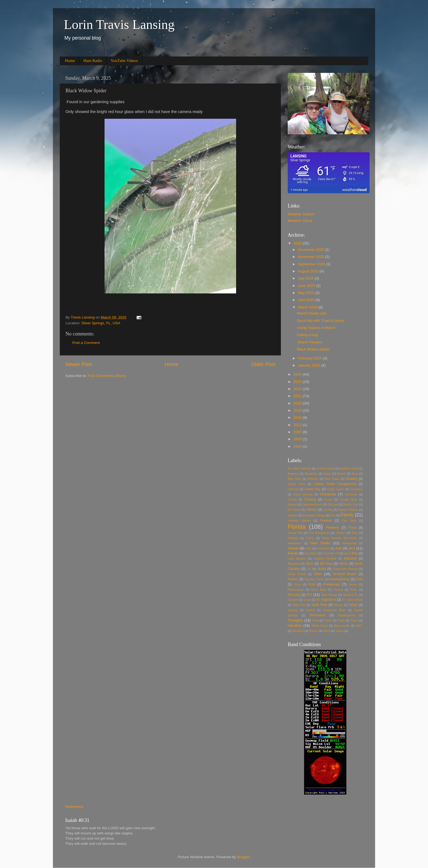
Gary (355, 533)
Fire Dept (349, 521)
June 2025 (307, 286)
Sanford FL (351, 595)
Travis (354, 620)
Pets (359, 579)
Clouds (292, 500)
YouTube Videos (124, 61)
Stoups (338, 605)
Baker (327, 474)
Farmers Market (299, 521)
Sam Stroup (329, 595)
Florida (297, 527)
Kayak (293, 553)
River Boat (319, 590)
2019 (298, 410)
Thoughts (295, 620)
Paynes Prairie (314, 579)
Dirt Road (294, 510)
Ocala (322, 569)
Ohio (318, 574)
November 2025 (311, 257)
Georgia (293, 538)
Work (327, 631)
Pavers (293, 579)
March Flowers (310, 342)
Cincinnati (351, 494)
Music (344, 564)
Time (315, 620)
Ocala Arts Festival (345, 569)
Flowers (332, 527)
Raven (353, 584)
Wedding (298, 631)
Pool (312, 584)
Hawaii (293, 548)
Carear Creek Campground (335, 484)
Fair (333, 515)
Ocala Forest (297, 574)
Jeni (352, 548)
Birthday (313, 479)
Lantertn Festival (325, 558)
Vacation (295, 625)
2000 (298, 446)
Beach (341, 474)
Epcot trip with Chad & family (321, 321)
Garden (340, 533)
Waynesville (342, 626)
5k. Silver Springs (299, 468)
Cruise (328, 500)
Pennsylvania (340, 579)
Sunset (310, 610)
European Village (314, 515)
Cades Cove (297, 484)
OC (309, 569)
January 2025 (310, 365)
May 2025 (306, 293)
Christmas (328, 494)
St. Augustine (326, 600)
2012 (298, 425)
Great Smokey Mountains (340, 538)
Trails (341, 620)
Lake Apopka (297, 558)
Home (70, 61)
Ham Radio (93, 61)
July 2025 (306, 278)
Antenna (293, 474)
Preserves (332, 584)
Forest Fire (295, 533)
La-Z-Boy (351, 553)
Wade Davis (320, 626)
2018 (298, 417)
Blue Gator (332, 479)
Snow (307, 600)
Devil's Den (351, 504)
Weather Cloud (300, 221)
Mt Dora (326, 564)
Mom (310, 564)
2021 (298, 396)
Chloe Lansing (303, 494)
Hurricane (323, 548)
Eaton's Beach (348, 510)
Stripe (353, 605)
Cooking (310, 500)
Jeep (339, 548)
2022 (298, 389)
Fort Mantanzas (319, 533)
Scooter (293, 600)
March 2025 (308, 307)
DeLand (333, 504)
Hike (308, 548)
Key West (311, 553)
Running (294, 595)
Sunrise (293, 610)
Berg (355, 474)
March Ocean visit (312, 313)
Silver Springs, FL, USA (101, 323)
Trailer (328, 620)
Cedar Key (312, 489)
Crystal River (348, 500)
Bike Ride (294, 479)
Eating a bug (307, 335)
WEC (359, 626)
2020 (298, 403)
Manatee (350, 558)
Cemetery (356, 489)
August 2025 (309, 271)
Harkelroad (350, 543)
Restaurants (296, 590)
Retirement (74, 807)
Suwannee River (334, 610)
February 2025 (310, 358)
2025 (298, 243)
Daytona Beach (313, 504)
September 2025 (312, 264)
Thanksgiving (346, 615)
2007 (298, 432)
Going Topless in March (316, 328)
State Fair (299, 605)
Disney (312, 510)
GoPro (310, 538)
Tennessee (317, 615)
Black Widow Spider (313, 349)
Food (352, 528)
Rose (354, 590)
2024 (298, 374)
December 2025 (311, 250)
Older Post (263, 364)
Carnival (293, 489)
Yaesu (340, 631)
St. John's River (352, 600)
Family (347, 515)
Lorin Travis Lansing (119, 24)
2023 (298, 382)
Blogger (243, 857)
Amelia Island (325, 468)
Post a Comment (86, 343)
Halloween (295, 543)
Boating (351, 479)
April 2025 (307, 300)
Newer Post (79, 364)
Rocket (338, 590)
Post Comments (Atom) (107, 376)
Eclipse (292, 515)
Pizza (297, 584)
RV (309, 595)
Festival (326, 521)
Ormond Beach (345, 574)
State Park (319, 605)
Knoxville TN (331, 553)
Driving (328, 510)
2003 (298, 439)
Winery (314, 631)
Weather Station (301, 214)
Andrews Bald (349, 468)
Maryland (294, 564)
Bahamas (311, 474)
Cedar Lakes (335, 489)
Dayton (292, 504)
